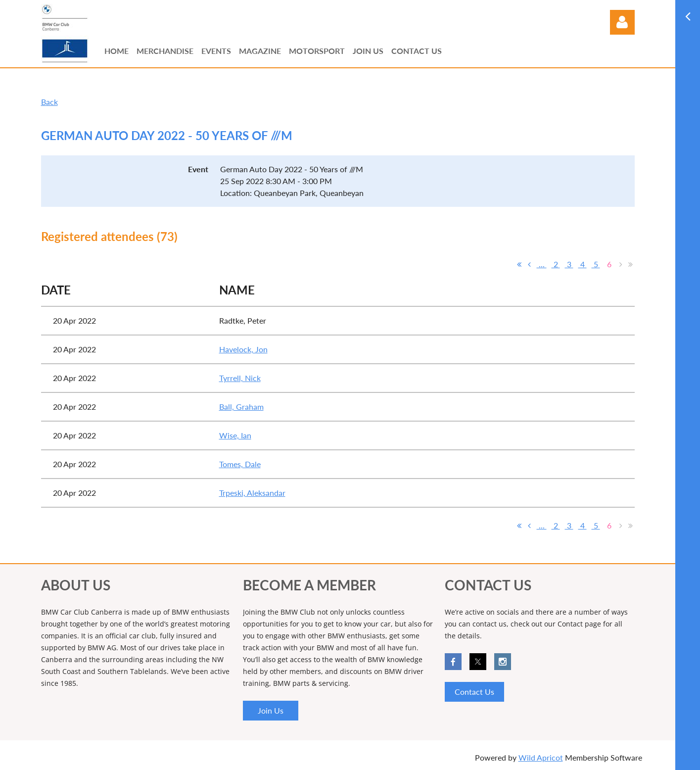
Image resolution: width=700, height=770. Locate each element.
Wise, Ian (235, 435)
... (542, 264)
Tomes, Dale (240, 464)
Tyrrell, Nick (240, 378)
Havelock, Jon (243, 349)
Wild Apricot (541, 757)
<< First (519, 264)
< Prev (529, 264)
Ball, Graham (241, 407)
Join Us (271, 710)
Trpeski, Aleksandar (252, 493)
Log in (622, 22)
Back (49, 102)
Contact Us (474, 692)
